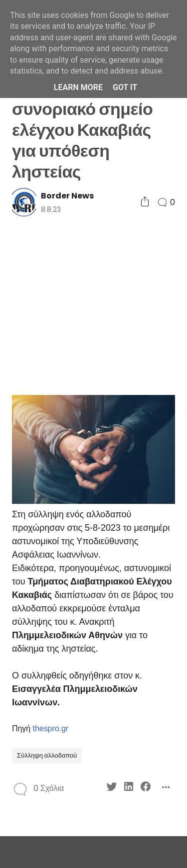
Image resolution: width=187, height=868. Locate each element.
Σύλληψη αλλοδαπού (47, 755)
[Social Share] (145, 202)
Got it (125, 87)
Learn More (78, 87)
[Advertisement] (93, 305)
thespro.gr (51, 728)
